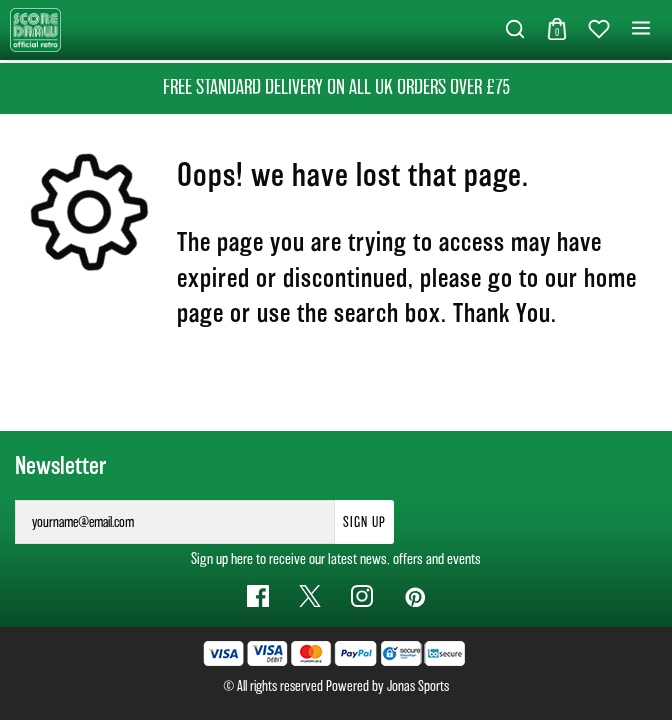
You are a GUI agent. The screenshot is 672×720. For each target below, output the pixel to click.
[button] (515, 30)
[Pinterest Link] (414, 596)
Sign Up (364, 522)
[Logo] (35, 28)
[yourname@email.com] (175, 522)
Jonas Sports (418, 686)
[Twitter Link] (310, 596)
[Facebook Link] (258, 596)
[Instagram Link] (362, 596)
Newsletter (60, 466)
